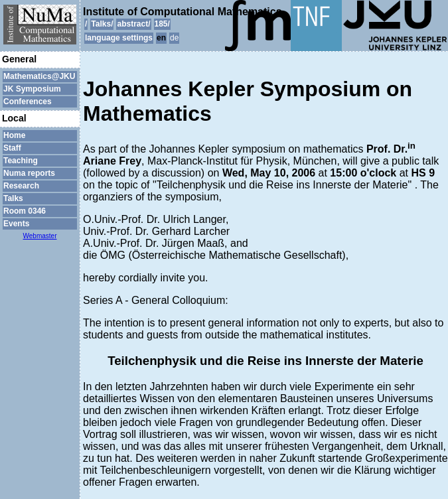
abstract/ (133, 24)
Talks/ (102, 24)
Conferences (28, 102)
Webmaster (40, 236)
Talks (13, 198)
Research (21, 186)
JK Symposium (32, 89)
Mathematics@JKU (39, 76)
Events (16, 224)
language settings (119, 38)
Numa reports (29, 173)
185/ (162, 24)
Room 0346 (25, 211)
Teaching (21, 161)
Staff (12, 148)
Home (14, 135)
